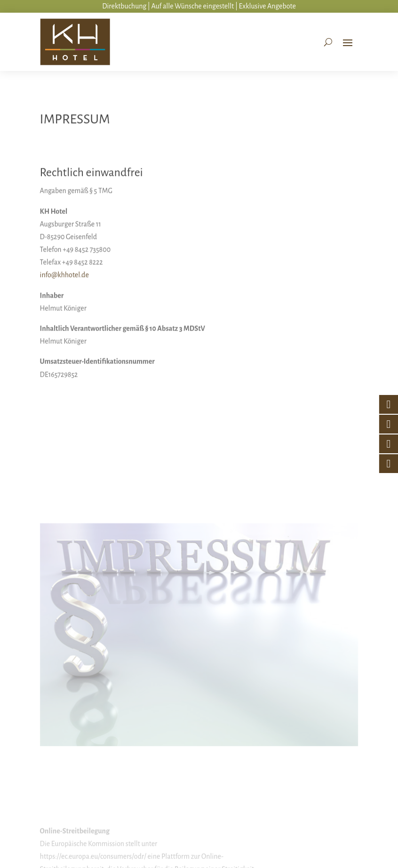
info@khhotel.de (64, 299)
